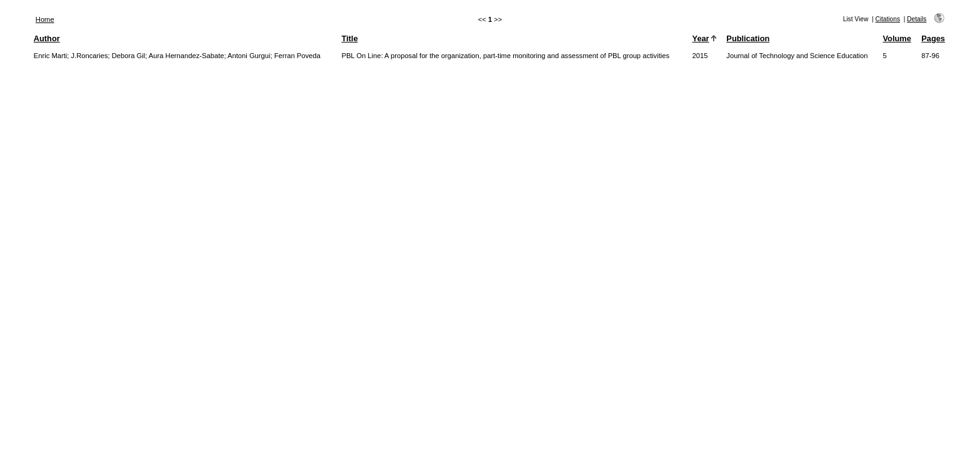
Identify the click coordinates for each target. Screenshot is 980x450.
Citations (887, 19)
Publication (748, 38)
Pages (933, 38)
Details (917, 19)
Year (701, 38)
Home (45, 19)
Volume (897, 38)
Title (349, 38)
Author (47, 38)
